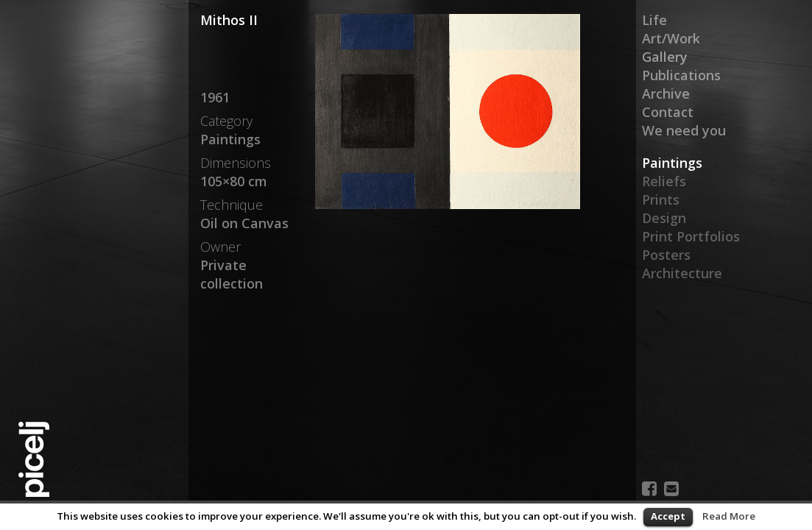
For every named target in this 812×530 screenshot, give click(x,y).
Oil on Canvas (244, 223)
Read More (729, 516)
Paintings (672, 163)
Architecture (682, 273)
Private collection (232, 274)
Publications (681, 75)
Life (654, 20)
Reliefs (664, 181)
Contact (668, 112)
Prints (661, 199)
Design (664, 218)
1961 (215, 97)
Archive (666, 93)
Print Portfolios (691, 236)
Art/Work (671, 38)
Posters (666, 255)
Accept (668, 516)
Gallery (665, 57)
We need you (684, 130)
